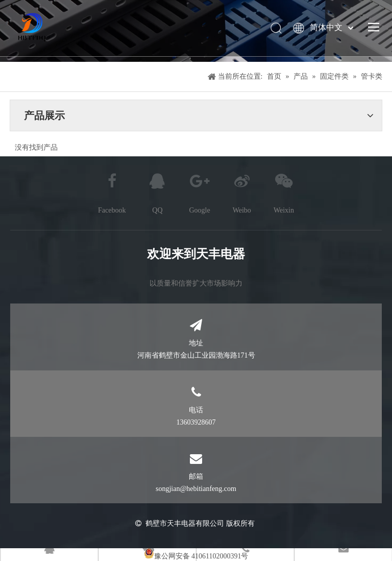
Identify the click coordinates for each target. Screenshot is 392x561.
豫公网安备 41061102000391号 (201, 556)
